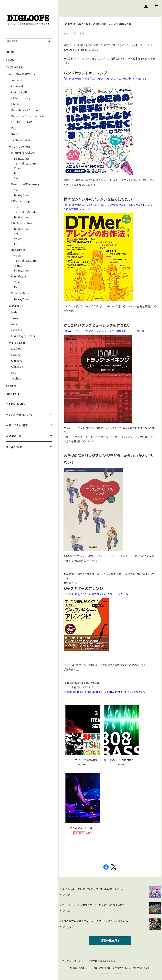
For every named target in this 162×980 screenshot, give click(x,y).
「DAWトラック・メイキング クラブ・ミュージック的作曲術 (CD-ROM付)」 (105, 331)
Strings (16, 355)
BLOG (10, 60)
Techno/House (21, 140)
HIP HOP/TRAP (22, 122)
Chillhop (17, 367)
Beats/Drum (22, 159)
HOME (10, 52)
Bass (17, 173)
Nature (16, 312)
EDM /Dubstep (21, 98)
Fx (16, 244)
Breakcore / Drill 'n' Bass (28, 116)
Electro (16, 104)
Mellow (16, 349)
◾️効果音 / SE (17, 306)
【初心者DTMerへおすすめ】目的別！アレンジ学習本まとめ (97, 24)
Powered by (110, 974)
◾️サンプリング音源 (19, 147)
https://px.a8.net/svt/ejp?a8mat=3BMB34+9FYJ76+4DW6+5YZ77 (104, 692)
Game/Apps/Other (23, 336)
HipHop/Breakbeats (24, 153)
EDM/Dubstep (21, 201)
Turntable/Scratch (26, 164)
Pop (14, 128)
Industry (17, 330)
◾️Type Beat (17, 343)
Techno (16, 379)
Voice (18, 169)
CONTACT (13, 394)
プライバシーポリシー (72, 961)
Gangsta (17, 361)
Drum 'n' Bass (20, 293)
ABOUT (11, 386)
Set (16, 178)
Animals (16, 324)
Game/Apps (19, 277)
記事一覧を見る (110, 941)
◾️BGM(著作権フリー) (22, 74)
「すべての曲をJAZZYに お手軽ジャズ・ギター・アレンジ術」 (97, 594)
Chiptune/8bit (20, 92)
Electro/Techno (22, 223)
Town (15, 318)
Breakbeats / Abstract (26, 110)
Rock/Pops (18, 250)
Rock (15, 134)
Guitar (18, 266)
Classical (17, 86)
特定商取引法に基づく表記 (102, 961)
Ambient (17, 80)
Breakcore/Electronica (26, 184)
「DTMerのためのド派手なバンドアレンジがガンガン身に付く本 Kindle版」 (106, 79)
